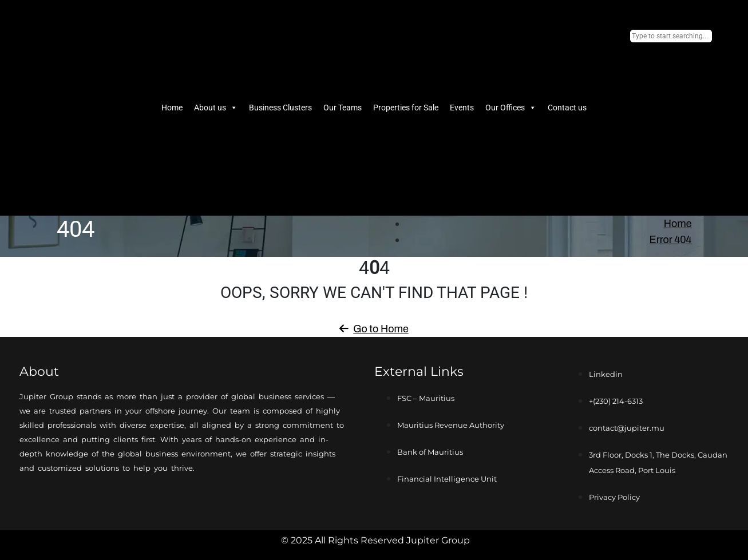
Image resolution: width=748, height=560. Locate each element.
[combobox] (671, 36)
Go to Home (374, 329)
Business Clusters (280, 108)
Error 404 (671, 240)
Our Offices (511, 108)
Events (462, 108)
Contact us (567, 108)
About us (216, 108)
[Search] (634, 196)
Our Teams (343, 108)
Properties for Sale (406, 108)
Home (172, 108)
